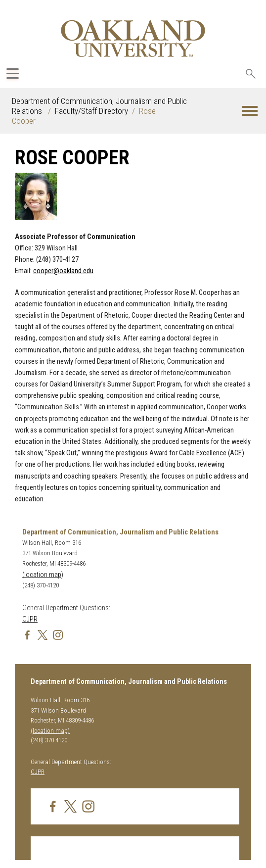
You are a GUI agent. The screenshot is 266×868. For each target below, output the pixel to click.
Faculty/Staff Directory (91, 111)
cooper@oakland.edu (63, 271)
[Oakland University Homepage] (133, 38)
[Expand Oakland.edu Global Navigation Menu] (13, 73)
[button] (250, 111)
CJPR (30, 619)
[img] (27, 635)
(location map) (43, 575)
